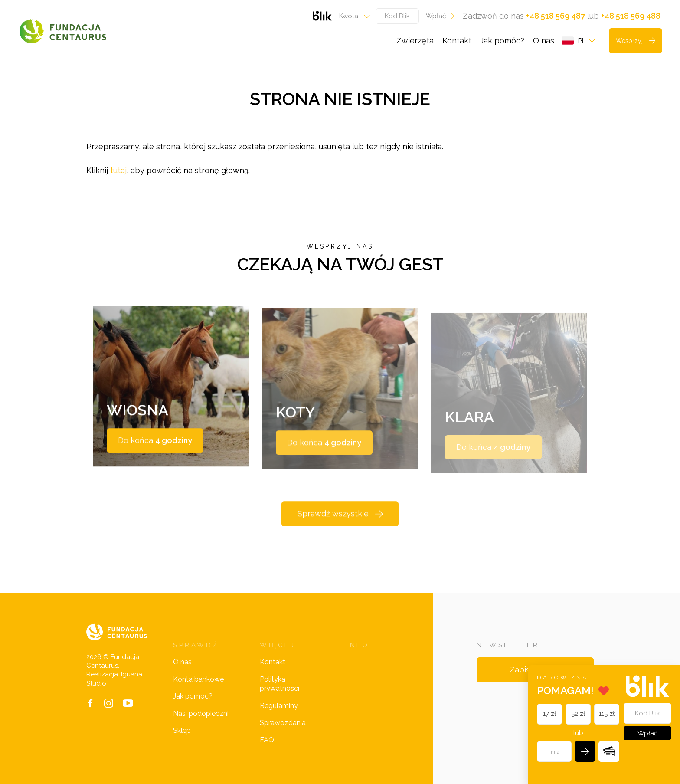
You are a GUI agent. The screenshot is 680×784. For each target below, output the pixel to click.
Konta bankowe (198, 679)
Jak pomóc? (502, 41)
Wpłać (441, 16)
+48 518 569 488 (631, 16)
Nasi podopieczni (201, 713)
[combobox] (352, 16)
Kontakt (457, 41)
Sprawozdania (283, 723)
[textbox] (352, 16)
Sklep (182, 730)
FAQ (267, 740)
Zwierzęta (415, 41)
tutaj (118, 170)
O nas (544, 41)
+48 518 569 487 (556, 16)
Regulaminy (279, 706)
